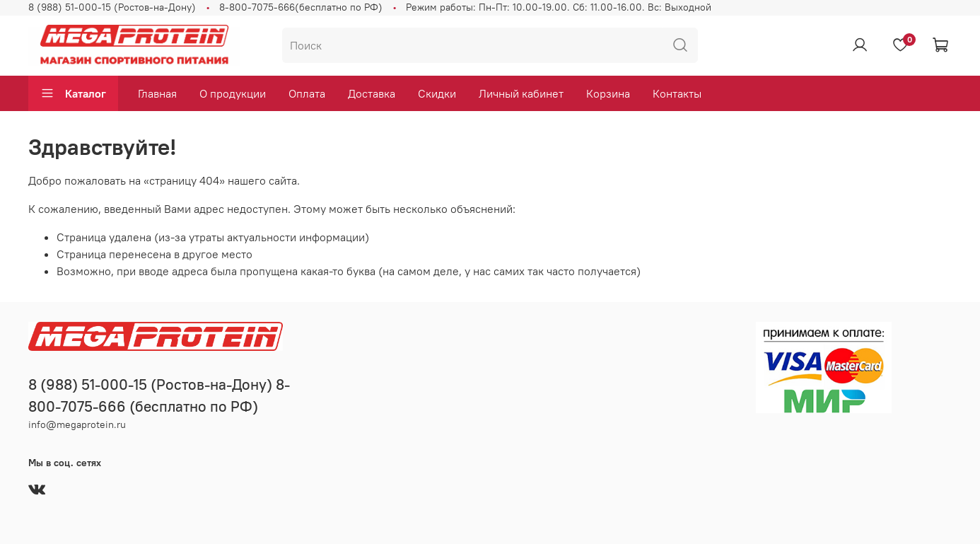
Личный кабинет (521, 93)
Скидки (437, 93)
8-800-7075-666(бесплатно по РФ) (301, 7)
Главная (157, 93)
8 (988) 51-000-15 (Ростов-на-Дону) (112, 7)
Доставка (372, 93)
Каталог (73, 93)
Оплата (307, 93)
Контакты (677, 93)
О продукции (233, 93)
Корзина (608, 93)
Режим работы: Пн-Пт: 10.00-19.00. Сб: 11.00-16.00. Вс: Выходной (559, 7)
